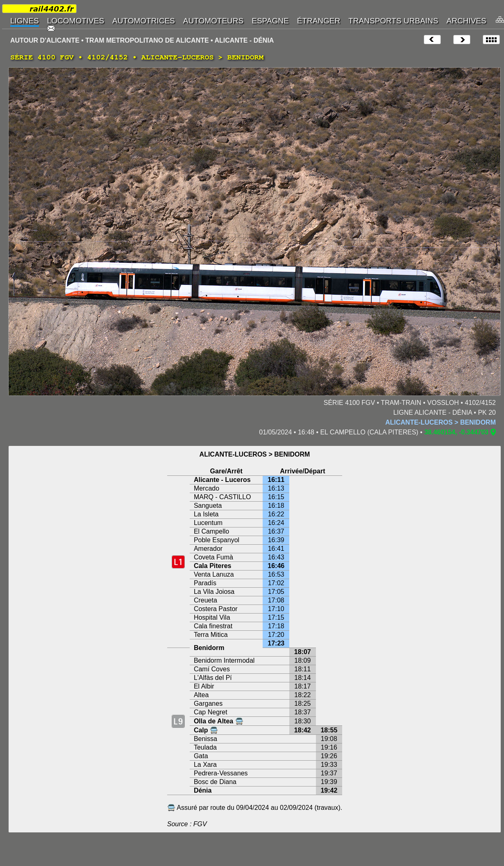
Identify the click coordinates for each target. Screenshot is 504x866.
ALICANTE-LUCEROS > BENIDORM (440, 422)
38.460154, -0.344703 (456, 432)
